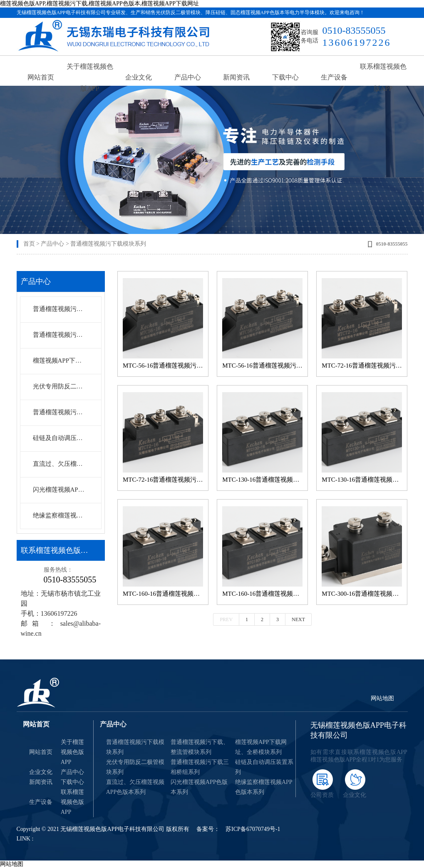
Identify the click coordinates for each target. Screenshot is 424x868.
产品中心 (188, 79)
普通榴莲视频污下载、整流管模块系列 (200, 747)
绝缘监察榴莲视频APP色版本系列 (60, 515)
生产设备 (334, 79)
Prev (226, 619)
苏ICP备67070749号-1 (253, 829)
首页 (29, 244)
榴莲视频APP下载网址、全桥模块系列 (60, 361)
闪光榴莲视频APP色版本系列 (60, 490)
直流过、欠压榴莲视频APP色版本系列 (135, 787)
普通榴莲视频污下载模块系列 (108, 244)
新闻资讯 (236, 79)
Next (298, 619)
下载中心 (285, 79)
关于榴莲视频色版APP (90, 79)
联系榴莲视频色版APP (383, 79)
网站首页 (41, 79)
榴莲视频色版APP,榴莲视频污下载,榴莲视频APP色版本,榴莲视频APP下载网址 (99, 4)
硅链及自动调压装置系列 (60, 438)
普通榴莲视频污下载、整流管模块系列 (60, 335)
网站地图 (382, 698)
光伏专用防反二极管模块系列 (60, 386)
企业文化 (139, 79)
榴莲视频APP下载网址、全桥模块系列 (261, 747)
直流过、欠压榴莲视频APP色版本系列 (60, 464)
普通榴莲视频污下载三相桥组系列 (60, 412)
